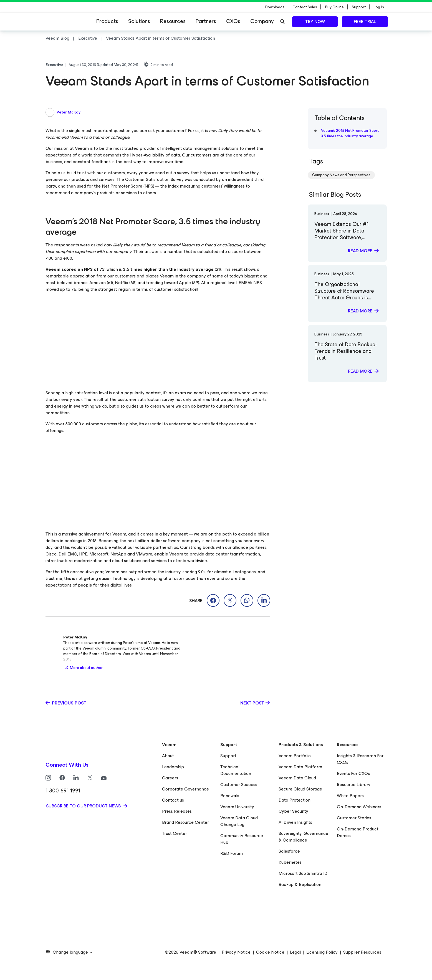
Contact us (173, 800)
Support (228, 756)
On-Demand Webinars (359, 807)
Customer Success (239, 785)
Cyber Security (293, 811)
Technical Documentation (236, 770)
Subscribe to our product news (84, 806)
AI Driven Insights (295, 822)
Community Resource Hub (242, 839)
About (168, 756)
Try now (315, 22)
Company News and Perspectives (341, 175)
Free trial (365, 22)
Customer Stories (354, 818)
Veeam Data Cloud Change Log (239, 821)
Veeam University (237, 807)
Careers (170, 778)
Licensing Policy (322, 952)
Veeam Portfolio (295, 756)
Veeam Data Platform (300, 767)
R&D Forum (232, 853)
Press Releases (177, 811)
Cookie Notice (270, 952)
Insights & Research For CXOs (360, 759)
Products (107, 21)
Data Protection (295, 800)
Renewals (230, 796)
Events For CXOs (353, 773)
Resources (173, 21)
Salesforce (289, 851)
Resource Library (354, 785)
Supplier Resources (362, 952)
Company (262, 21)
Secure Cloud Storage (300, 789)
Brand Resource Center (185, 822)
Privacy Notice (236, 952)
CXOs (233, 21)
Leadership (173, 767)
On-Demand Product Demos (358, 832)
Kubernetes (290, 862)
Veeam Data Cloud (297, 778)
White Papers (350, 796)
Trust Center (175, 833)
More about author (83, 668)
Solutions (139, 21)
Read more (360, 251)
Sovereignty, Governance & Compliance (303, 837)
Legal (295, 952)
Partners (206, 21)
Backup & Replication (300, 884)
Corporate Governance (185, 789)
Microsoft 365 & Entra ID (303, 873)
